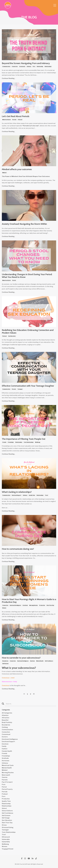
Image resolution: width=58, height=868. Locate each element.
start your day (50, 605)
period (14, 280)
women (4, 608)
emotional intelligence (15, 605)
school (4, 808)
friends (4, 442)
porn (34, 67)
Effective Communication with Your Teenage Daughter (28, 386)
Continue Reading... (9, 78)
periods (14, 120)
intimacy (29, 67)
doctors (5, 737)
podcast (20, 120)
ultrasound (6, 837)
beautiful (5, 720)
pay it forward (7, 782)
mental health (40, 661)
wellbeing (38, 442)
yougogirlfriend (7, 849)
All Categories (7, 713)
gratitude (25, 605)
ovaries (5, 777)
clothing (5, 727)
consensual (22, 67)
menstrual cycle (7, 120)
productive (42, 605)
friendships (11, 442)
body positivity (7, 722)
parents (14, 389)
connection (15, 67)
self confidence (49, 661)
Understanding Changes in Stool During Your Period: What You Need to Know (27, 276)
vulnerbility (6, 842)
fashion (5, 749)
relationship (40, 67)
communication (6, 67)
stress (4, 825)
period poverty (7, 789)
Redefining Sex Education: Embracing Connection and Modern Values (28, 331)
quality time (32, 495)
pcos (4, 784)
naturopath (6, 775)
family (4, 746)
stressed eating (8, 827)
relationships (48, 67)
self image (6, 818)
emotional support (17, 495)
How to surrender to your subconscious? (21, 658)
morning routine (34, 605)
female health (7, 751)
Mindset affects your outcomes (17, 169)
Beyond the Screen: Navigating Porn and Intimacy (26, 63)
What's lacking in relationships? (17, 492)
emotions (32, 661)
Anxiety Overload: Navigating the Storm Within (24, 224)
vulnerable (6, 839)
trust (46, 495)
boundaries (5, 661)
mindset (4, 173)
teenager (20, 389)
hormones (6, 761)
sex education (12, 336)
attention (5, 715)
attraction (6, 718)
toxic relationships (29, 442)
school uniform (7, 811)
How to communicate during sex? (18, 549)
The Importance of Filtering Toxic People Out (24, 439)
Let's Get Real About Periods (16, 116)
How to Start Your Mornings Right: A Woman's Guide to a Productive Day (29, 601)
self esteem (5, 664)
